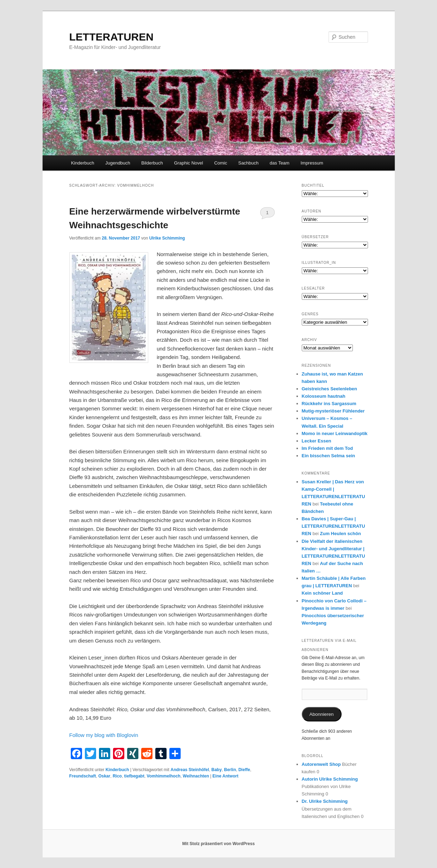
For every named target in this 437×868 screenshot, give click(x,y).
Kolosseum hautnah (324, 396)
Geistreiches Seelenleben (330, 389)
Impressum (312, 163)
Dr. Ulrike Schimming (325, 801)
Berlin (230, 770)
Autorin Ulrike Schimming (330, 779)
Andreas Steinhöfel (190, 770)
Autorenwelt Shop (321, 764)
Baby (216, 770)
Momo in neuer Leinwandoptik (335, 433)
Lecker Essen (317, 441)
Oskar (104, 776)
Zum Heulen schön (341, 534)
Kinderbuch (83, 163)
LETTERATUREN (111, 37)
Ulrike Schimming (167, 238)
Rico (117, 776)
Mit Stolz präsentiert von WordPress (219, 844)
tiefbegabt (134, 776)
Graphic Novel (188, 163)
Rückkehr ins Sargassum (329, 404)
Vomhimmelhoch (164, 776)
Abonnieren (321, 714)
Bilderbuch (152, 163)
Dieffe (244, 770)
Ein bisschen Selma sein (329, 456)
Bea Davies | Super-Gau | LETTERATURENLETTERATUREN (333, 526)
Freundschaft (83, 776)
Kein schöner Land (322, 593)
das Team (280, 163)
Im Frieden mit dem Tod (327, 448)
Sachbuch (248, 163)
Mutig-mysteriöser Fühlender (333, 411)
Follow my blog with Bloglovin (104, 735)
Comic (221, 163)
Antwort (225, 776)
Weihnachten (196, 776)
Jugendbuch (118, 163)
